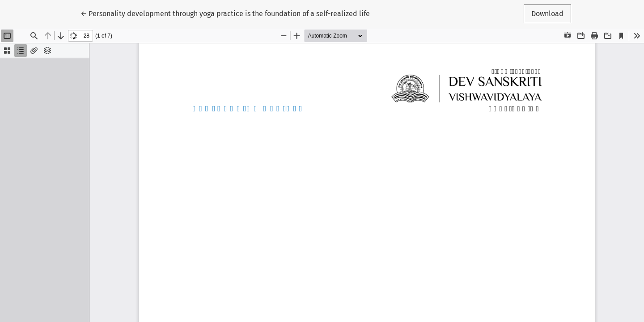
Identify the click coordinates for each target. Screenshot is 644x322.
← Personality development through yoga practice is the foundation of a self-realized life (225, 13)
